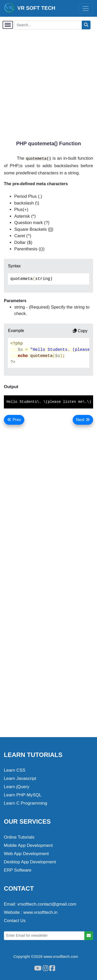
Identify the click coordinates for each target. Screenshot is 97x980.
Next (83, 420)
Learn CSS (15, 770)
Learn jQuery (17, 787)
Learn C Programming (25, 803)
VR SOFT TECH (30, 8)
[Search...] (48, 25)
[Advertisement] (48, 82)
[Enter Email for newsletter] (44, 936)
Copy (80, 331)
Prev (14, 420)
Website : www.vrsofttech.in (31, 912)
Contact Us (15, 921)
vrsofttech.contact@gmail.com (47, 904)
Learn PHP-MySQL (23, 795)
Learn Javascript (20, 778)
